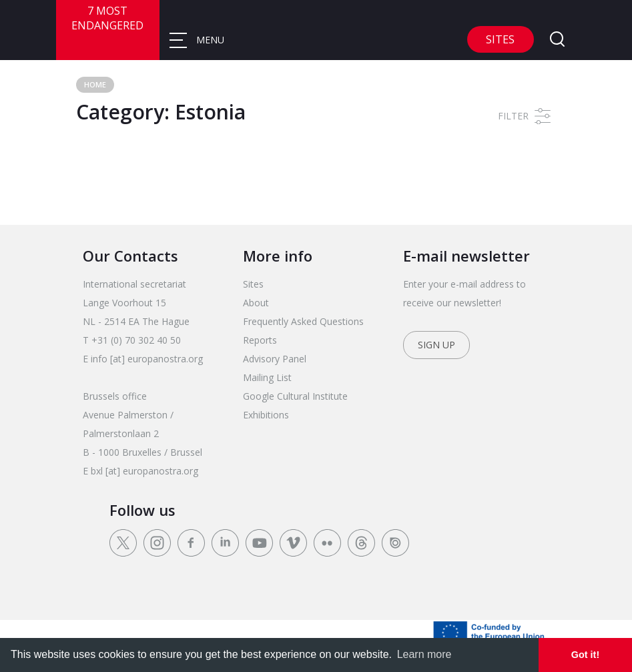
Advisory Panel (275, 359)
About (256, 303)
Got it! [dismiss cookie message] (585, 655)
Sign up (436, 345)
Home (95, 84)
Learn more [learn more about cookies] (424, 654)
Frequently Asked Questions (303, 321)
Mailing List (267, 377)
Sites (500, 39)
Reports (260, 340)
